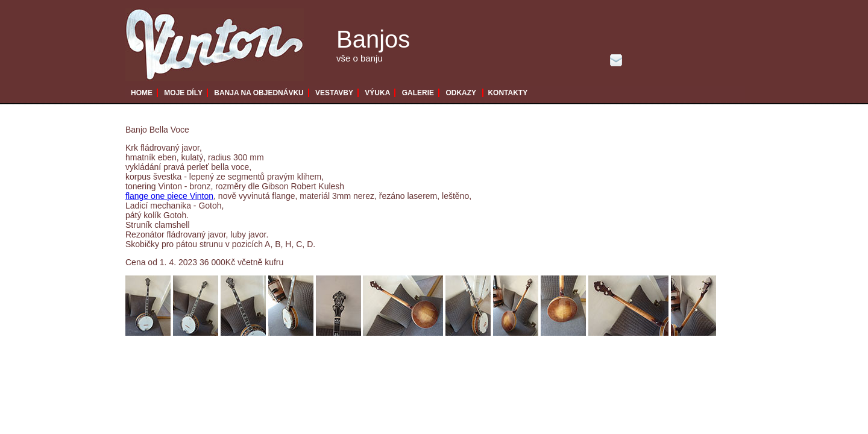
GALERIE (418, 93)
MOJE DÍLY (183, 93)
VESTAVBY (334, 93)
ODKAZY (461, 93)
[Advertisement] (418, 383)
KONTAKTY (508, 93)
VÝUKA (377, 93)
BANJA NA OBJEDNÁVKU (259, 93)
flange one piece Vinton (169, 196)
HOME (142, 93)
